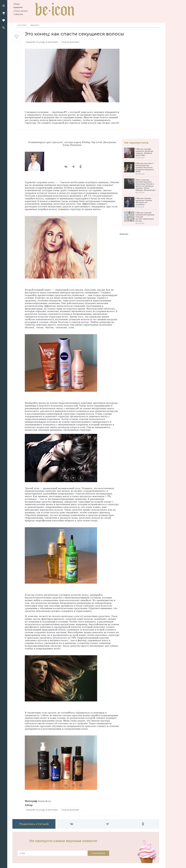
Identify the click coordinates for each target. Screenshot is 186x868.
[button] (4, 6)
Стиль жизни (21, 11)
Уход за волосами (70, 42)
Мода (17, 4)
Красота (18, 7)
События (18, 14)
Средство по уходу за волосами (42, 42)
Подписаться (98, 853)
